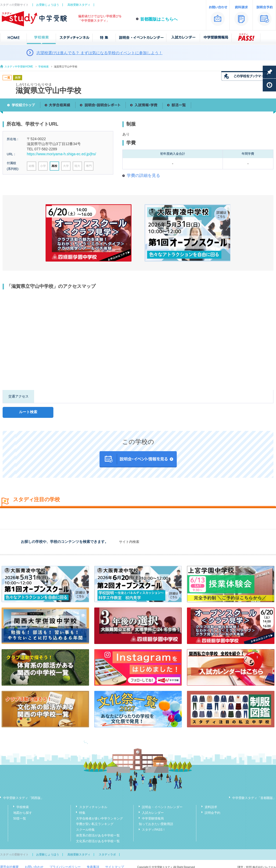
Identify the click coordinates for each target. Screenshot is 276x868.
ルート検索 (28, 412)
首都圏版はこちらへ (159, 19)
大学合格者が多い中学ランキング (99, 819)
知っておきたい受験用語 (156, 824)
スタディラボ (107, 854)
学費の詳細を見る (143, 175)
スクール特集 (85, 830)
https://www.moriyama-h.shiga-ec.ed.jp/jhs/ (61, 154)
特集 (82, 813)
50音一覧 (20, 819)
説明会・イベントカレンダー (162, 807)
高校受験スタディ (79, 5)
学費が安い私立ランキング (95, 824)
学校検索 (43, 67)
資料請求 (211, 807)
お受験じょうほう (48, 5)
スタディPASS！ (154, 830)
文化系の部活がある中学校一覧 (98, 841)
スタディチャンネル (93, 807)
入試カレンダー (153, 813)
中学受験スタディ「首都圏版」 (254, 798)
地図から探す (23, 813)
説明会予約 (212, 813)
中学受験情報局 (153, 819)
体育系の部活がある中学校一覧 (98, 835)
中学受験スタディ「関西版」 (23, 798)
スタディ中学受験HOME (19, 67)
